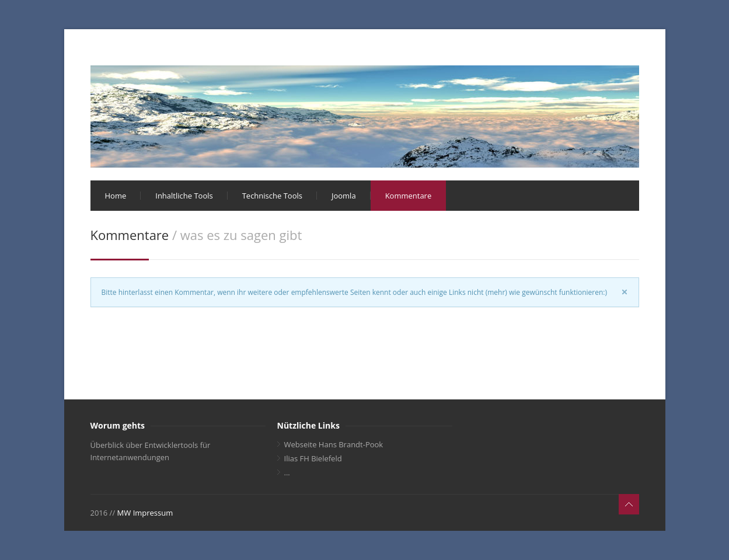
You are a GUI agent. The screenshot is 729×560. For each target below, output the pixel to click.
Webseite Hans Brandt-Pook (334, 444)
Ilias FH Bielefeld (313, 458)
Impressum (153, 513)
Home (116, 196)
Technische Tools (272, 196)
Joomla (344, 196)
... (287, 472)
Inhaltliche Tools (184, 196)
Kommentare (409, 196)
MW (124, 513)
